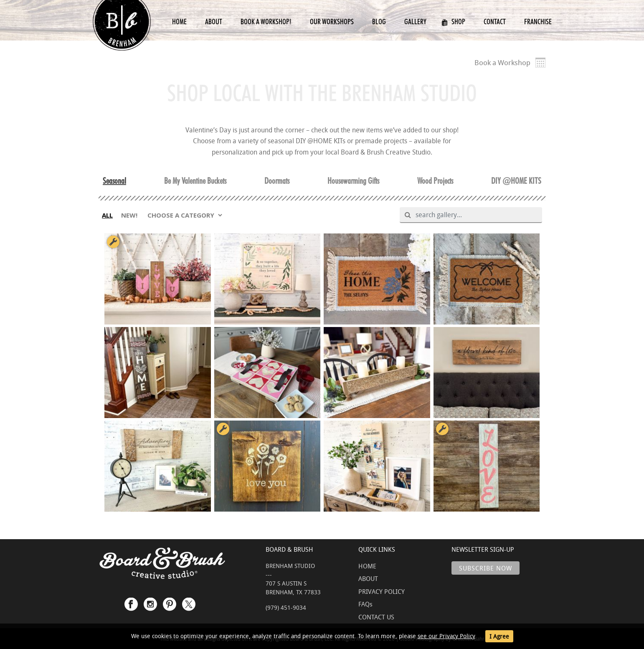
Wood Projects (435, 181)
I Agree (499, 636)
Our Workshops (332, 22)
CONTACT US (376, 617)
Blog (379, 22)
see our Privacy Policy (446, 636)
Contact (495, 22)
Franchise (538, 22)
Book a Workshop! (266, 22)
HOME (367, 566)
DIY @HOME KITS (516, 181)
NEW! (129, 215)
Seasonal (114, 181)
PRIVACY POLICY (382, 591)
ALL (107, 215)
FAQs (365, 604)
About (214, 22)
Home (179, 22)
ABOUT (368, 578)
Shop (453, 22)
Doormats (277, 181)
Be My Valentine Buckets (195, 181)
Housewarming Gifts (353, 181)
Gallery (415, 22)
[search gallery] (474, 215)
